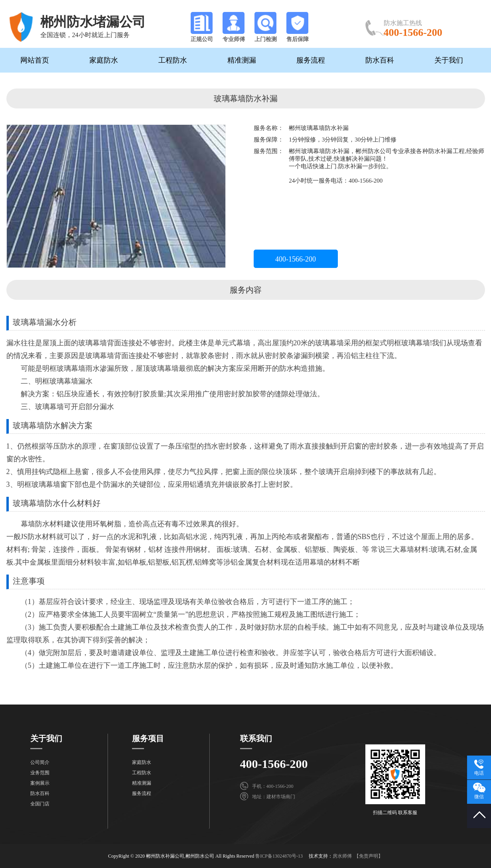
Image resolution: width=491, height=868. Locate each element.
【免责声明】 (369, 856)
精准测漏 (242, 60)
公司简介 (40, 762)
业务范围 (40, 773)
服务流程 (311, 60)
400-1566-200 (296, 259)
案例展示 (40, 783)
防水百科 (380, 60)
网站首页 (35, 60)
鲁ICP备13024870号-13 (279, 856)
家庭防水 (104, 60)
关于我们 (449, 60)
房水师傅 (342, 856)
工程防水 (173, 60)
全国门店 (40, 804)
